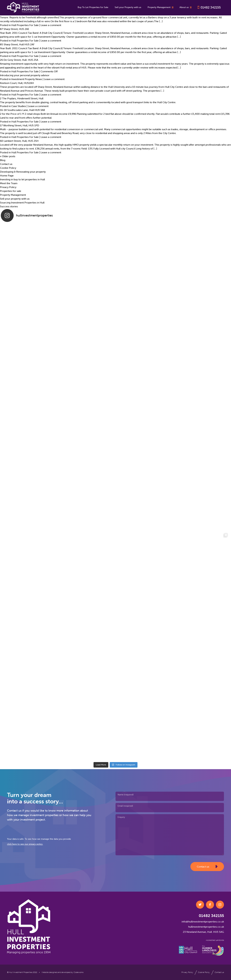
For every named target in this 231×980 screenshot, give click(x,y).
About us (186, 7)
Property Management (161, 7)
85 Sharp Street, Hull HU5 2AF (17, 44)
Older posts (8, 156)
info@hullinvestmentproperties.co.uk (203, 922)
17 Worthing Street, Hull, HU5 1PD (20, 125)
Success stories (9, 206)
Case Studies (19, 106)
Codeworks (79, 972)
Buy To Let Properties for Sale (93, 7)
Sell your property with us (15, 199)
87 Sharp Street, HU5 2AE (15, 29)
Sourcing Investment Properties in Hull (22, 202)
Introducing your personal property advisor (25, 75)
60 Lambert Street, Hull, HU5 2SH (19, 141)
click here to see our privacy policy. (25, 844)
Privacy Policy (8, 187)
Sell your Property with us (128, 7)
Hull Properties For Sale (25, 25)
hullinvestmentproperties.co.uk (206, 927)
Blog (3, 160)
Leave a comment (51, 25)
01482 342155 (211, 7)
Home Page (7, 175)
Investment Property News (27, 79)
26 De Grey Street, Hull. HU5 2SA (19, 60)
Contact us (6, 164)
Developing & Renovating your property (23, 172)
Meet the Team (9, 183)
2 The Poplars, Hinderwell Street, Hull (22, 98)
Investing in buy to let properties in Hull (22, 179)
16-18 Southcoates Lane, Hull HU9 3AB (22, 110)
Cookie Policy (8, 168)
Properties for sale (11, 191)
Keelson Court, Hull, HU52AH (17, 83)
